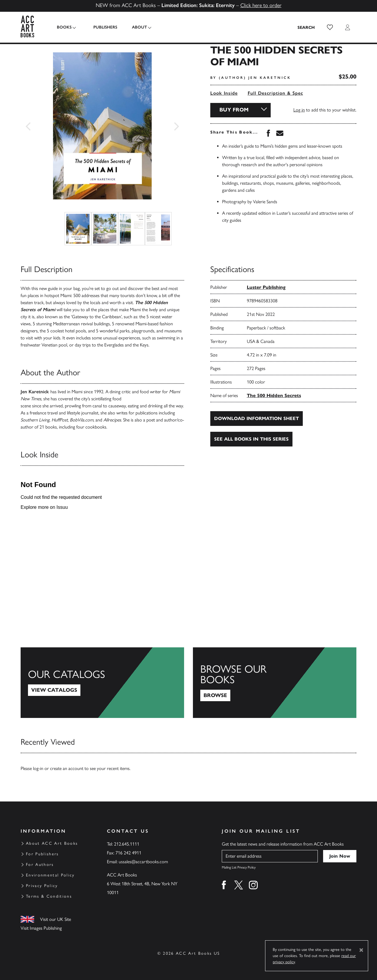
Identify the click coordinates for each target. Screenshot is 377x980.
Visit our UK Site (56, 919)
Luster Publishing (266, 287)
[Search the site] (306, 27)
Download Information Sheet (257, 418)
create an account (67, 768)
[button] (330, 27)
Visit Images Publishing (41, 928)
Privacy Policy (42, 886)
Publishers (103, 27)
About (137, 27)
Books (64, 27)
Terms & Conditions (49, 896)
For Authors (40, 865)
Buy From (234, 110)
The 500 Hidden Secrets (274, 395)
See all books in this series (251, 439)
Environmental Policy (50, 875)
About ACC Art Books (52, 843)
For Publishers (42, 854)
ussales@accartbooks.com (143, 862)
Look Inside (224, 93)
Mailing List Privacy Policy (239, 867)
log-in (38, 768)
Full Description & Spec (275, 93)
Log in (299, 110)
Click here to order (261, 5)
